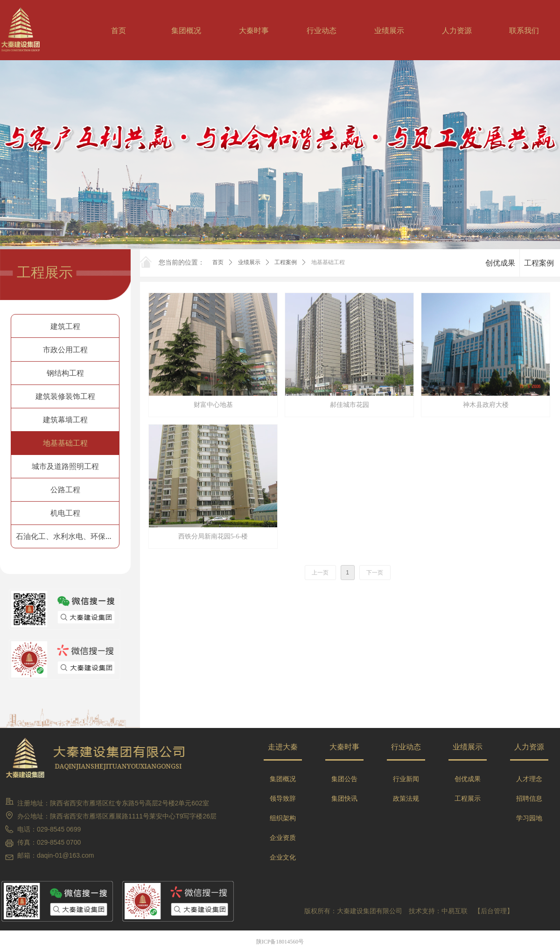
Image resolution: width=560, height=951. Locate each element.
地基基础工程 (328, 262)
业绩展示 (249, 262)
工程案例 (286, 262)
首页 (218, 262)
